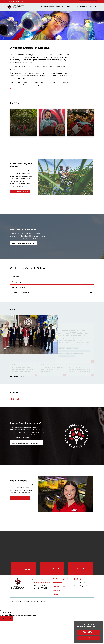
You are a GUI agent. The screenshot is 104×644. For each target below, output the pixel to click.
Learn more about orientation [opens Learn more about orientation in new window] (24, 243)
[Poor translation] (10, 619)
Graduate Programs (47, 6)
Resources (84, 6)
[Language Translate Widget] (84, 582)
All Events (14, 399)
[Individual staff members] (52, 293)
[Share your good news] (52, 282)
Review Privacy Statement (88, 632)
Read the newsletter (20, 498)
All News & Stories (17, 377)
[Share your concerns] (52, 287)
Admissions (60, 6)
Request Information (23, 568)
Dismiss (88, 638)
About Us (93, 6)
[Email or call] (52, 277)
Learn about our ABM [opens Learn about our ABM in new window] (20, 192)
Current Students (72, 6)
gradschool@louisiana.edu (42, 582)
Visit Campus (52, 568)
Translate (88, 586)
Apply (81, 568)
